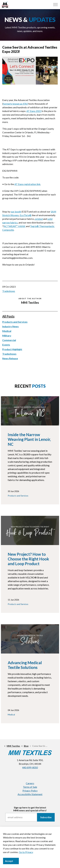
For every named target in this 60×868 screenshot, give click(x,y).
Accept (11, 861)
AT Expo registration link (27, 184)
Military (7, 336)
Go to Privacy (26, 852)
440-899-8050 (30, 767)
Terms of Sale (30, 787)
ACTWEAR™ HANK (15, 226)
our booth (16, 212)
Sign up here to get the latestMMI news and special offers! (30, 809)
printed (39, 219)
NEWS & (30, 20)
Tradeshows (9, 291)
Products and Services (15, 322)
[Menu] (55, 5)
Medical (7, 331)
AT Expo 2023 (34, 111)
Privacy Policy (30, 791)
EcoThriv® (26, 215)
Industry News (10, 326)
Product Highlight (12, 349)
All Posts (8, 316)
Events (6, 345)
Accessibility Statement (30, 794)
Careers (30, 783)
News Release (10, 358)
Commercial (9, 340)
